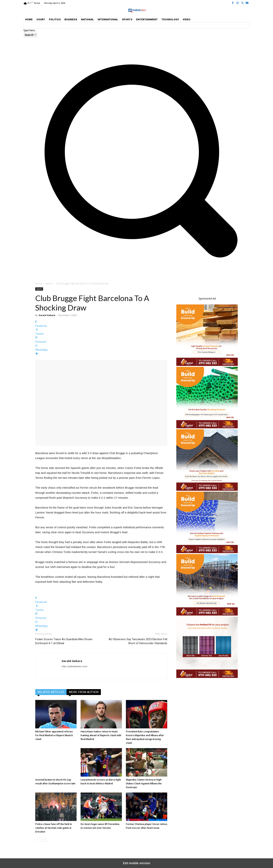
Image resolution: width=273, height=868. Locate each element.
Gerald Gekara (47, 315)
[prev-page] (38, 839)
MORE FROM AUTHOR (84, 692)
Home (39, 283)
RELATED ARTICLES (51, 692)
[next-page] (44, 839)
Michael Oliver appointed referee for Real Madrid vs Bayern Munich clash (54, 735)
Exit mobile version (137, 863)
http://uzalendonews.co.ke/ (75, 666)
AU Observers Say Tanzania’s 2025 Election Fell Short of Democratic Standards (138, 641)
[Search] (30, 35)
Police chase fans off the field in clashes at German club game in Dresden (54, 828)
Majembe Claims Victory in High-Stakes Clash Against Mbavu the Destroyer (144, 783)
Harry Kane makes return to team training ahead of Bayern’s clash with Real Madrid (101, 735)
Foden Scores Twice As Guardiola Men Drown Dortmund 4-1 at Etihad (64, 641)
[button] (136, 267)
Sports (49, 283)
